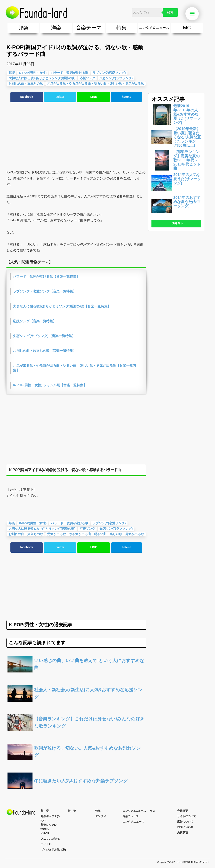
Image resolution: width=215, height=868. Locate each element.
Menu (194, 14)
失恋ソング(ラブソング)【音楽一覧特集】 (44, 336)
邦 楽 (45, 811)
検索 (170, 13)
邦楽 (23, 28)
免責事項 (182, 832)
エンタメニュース (133, 822)
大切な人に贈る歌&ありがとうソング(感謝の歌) (42, 78)
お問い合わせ (185, 827)
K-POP (45, 833)
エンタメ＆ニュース (154, 28)
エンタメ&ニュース (134, 811)
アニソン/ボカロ (51, 839)
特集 (121, 28)
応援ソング (87, 78)
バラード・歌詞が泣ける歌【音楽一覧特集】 (46, 277)
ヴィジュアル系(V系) (53, 850)
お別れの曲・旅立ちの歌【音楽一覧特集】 (45, 351)
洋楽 (56, 28)
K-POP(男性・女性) (33, 73)
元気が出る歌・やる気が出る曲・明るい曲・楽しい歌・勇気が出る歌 (96, 83)
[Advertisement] (76, 136)
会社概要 (182, 811)
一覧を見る (176, 223)
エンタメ (101, 816)
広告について (185, 822)
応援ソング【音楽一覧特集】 (35, 321)
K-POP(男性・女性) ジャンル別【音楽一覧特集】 (50, 385)
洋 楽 (72, 811)
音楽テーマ (89, 28)
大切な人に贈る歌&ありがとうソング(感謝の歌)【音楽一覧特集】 (62, 306)
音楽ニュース (131, 816)
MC (187, 28)
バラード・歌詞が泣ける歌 (70, 73)
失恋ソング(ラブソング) (116, 78)
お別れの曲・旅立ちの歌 (26, 83)
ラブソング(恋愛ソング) (109, 73)
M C (152, 811)
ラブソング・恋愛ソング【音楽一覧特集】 (45, 291)
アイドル (46, 844)
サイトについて (187, 816)
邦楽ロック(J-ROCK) (49, 827)
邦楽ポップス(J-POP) (50, 818)
